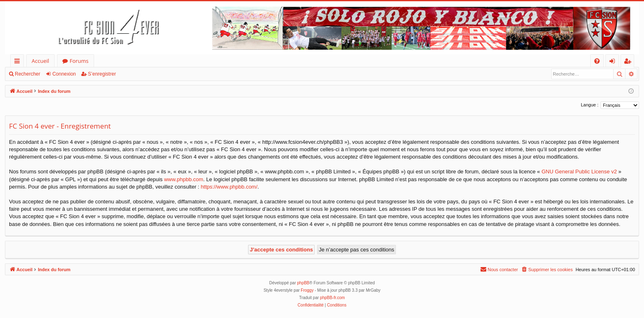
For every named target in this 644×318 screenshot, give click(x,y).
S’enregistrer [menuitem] (629, 62)
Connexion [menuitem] (614, 62)
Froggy (307, 290)
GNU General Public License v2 (579, 172)
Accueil (40, 61)
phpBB (303, 283)
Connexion (64, 74)
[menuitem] (597, 61)
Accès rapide (19, 62)
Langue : (590, 105)
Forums (79, 61)
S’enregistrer (102, 74)
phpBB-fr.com (332, 298)
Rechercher (28, 74)
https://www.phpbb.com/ (229, 187)
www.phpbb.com (183, 179)
